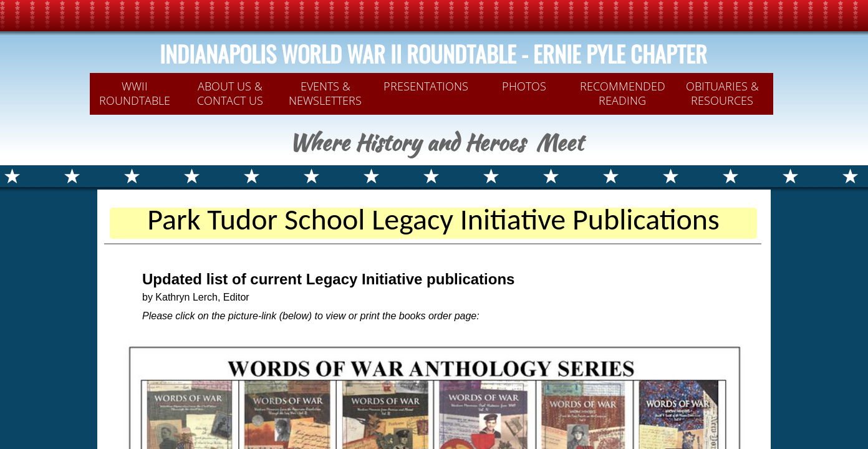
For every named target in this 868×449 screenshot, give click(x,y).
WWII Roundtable (135, 93)
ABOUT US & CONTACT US (230, 93)
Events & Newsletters (325, 93)
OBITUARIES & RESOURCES (722, 93)
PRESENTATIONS (426, 86)
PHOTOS (524, 86)
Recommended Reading (623, 93)
